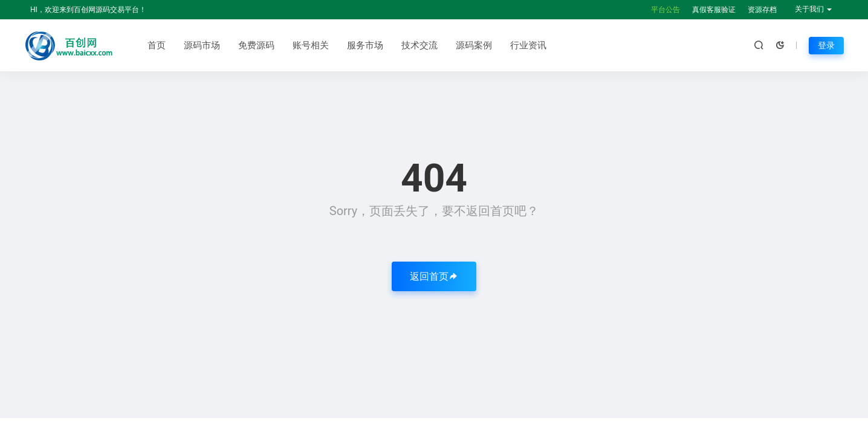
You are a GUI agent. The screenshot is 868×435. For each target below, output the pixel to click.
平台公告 (666, 10)
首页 (157, 45)
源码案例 (474, 45)
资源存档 (762, 10)
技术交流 (419, 45)
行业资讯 (528, 45)
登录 (826, 45)
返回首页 (434, 276)
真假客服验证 (714, 10)
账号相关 (311, 45)
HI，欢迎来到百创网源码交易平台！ (88, 10)
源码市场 (202, 45)
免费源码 (256, 45)
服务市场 (365, 45)
